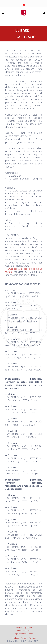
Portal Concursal (23, 631)
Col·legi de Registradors (23, 628)
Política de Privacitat (28, 638)
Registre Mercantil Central (23, 634)
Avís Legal (16, 638)
